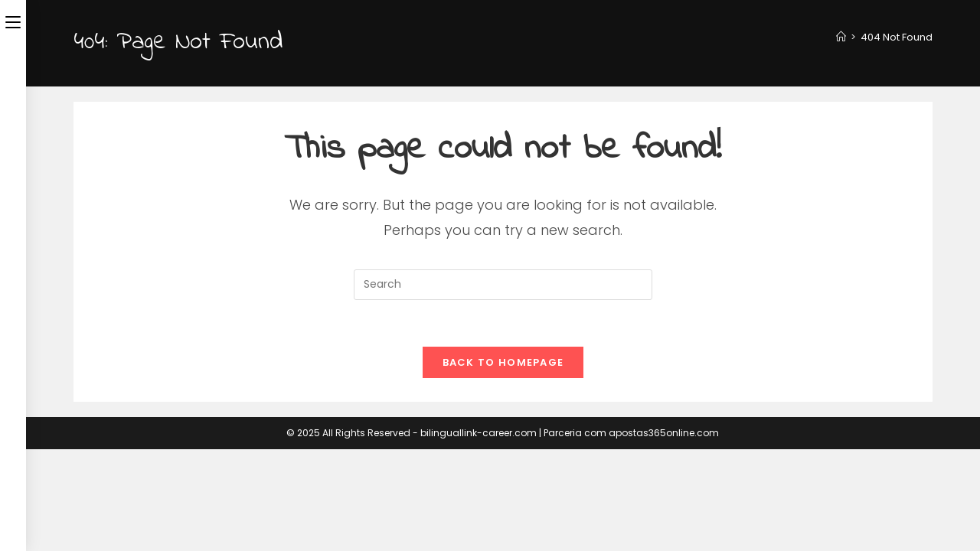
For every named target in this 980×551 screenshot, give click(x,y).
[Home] (841, 37)
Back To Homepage (503, 362)
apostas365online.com (664, 433)
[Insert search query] (503, 285)
